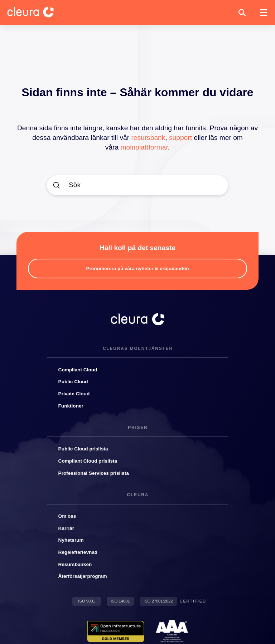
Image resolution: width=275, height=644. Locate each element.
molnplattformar (144, 147)
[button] (242, 13)
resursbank (148, 138)
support (180, 138)
